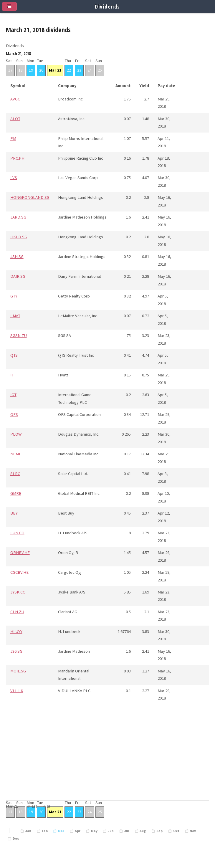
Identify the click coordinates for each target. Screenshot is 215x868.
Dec (16, 839)
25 (100, 70)
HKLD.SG (19, 237)
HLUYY (16, 631)
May (94, 831)
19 (31, 70)
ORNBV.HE (20, 553)
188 (34, 806)
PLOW (16, 434)
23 (49, 806)
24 (90, 70)
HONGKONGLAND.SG (30, 197)
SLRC (15, 474)
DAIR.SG (18, 276)
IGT (13, 395)
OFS (14, 414)
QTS (14, 355)
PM (13, 138)
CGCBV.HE (19, 572)
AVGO (15, 99)
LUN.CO (17, 533)
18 (21, 70)
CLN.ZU (17, 612)
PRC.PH (17, 158)
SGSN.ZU (19, 335)
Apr (78, 831)
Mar (61, 831)
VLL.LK (17, 691)
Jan (28, 831)
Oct (176, 831)
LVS (14, 178)
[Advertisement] (107, 758)
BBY (14, 513)
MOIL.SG (18, 671)
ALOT (15, 119)
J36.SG (16, 651)
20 (41, 70)
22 (69, 70)
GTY (14, 296)
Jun (111, 831)
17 (10, 70)
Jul (127, 831)
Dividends (108, 6)
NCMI (15, 454)
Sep (159, 831)
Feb (45, 831)
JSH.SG (17, 257)
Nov (193, 831)
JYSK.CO (18, 592)
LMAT (15, 316)
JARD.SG (18, 217)
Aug (143, 831)
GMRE (16, 493)
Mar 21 (55, 70)
